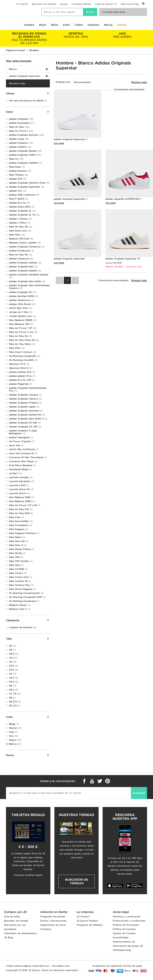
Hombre (29, 25)
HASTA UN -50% (76, 35)
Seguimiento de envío (53, 925)
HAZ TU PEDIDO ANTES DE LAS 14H (29, 38)
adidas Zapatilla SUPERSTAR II (123, 199)
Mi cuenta (22, 4)
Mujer (43, 25)
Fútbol (79, 25)
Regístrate (139, 793)
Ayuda (64, 4)
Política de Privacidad (126, 925)
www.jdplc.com (60, 966)
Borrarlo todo (17, 83)
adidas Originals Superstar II (71, 139)
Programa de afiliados (90, 925)
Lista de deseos (104, 4)
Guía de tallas (12, 917)
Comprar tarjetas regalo (28, 875)
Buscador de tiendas (44, 4)
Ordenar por (63, 82)
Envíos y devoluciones (53, 921)
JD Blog (9, 937)
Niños (55, 25)
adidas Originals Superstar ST (123, 259)
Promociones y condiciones (129, 921)
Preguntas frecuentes (53, 917)
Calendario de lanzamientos (20, 933)
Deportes (93, 25)
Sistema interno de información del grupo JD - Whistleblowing (129, 946)
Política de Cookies (124, 929)
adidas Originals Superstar (28, 76)
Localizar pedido (81, 4)
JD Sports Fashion (87, 921)
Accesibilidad (121, 937)
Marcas (108, 25)
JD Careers (83, 917)
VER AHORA (122, 35)
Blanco (28, 69)
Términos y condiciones (127, 917)
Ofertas (122, 25)
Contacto (46, 929)
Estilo (66, 25)
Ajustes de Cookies (124, 933)
